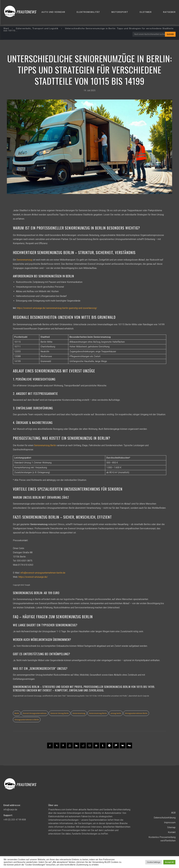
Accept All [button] (169, 862)
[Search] (170, 34)
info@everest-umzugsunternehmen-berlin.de (43, 573)
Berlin (17, 713)
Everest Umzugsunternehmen (35, 713)
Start (6, 28)
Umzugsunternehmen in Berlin (27, 720)
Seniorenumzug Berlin (45, 445)
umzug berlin (116, 713)
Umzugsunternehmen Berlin (136, 713)
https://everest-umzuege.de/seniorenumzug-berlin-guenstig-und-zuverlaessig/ (57, 308)
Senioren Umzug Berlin (60, 713)
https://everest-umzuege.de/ (33, 577)
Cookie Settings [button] (154, 862)
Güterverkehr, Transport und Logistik (37, 28)
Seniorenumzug (24, 260)
